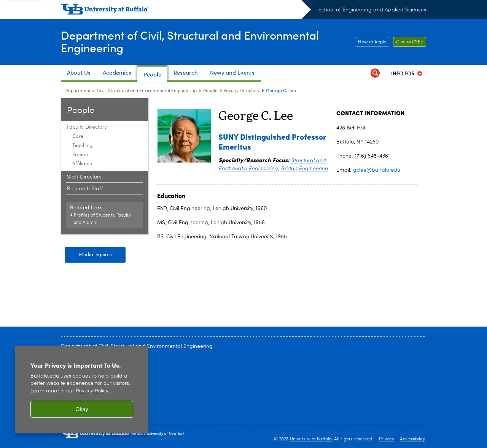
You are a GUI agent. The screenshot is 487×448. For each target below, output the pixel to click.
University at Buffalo (311, 439)
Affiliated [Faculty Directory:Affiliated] (82, 164)
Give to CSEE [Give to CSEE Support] (408, 42)
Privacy (387, 439)
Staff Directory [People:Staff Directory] (84, 177)
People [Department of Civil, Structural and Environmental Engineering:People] (210, 91)
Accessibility (412, 439)
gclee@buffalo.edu (377, 170)
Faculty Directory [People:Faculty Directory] (242, 91)
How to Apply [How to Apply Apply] (371, 42)
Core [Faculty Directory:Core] (78, 136)
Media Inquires (95, 255)
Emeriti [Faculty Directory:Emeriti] (80, 155)
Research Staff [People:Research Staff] (85, 189)
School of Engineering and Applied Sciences (372, 10)
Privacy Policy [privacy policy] (92, 391)
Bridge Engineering (304, 169)
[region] (82, 389)
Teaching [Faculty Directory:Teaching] (82, 146)
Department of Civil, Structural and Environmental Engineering (190, 41)
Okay (82, 409)
